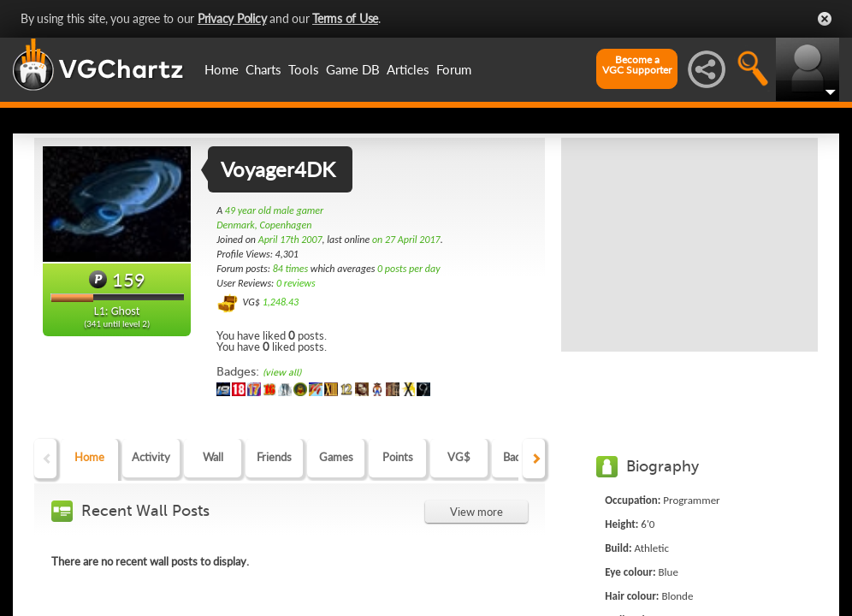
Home (222, 69)
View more (476, 512)
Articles (408, 69)
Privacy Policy (232, 18)
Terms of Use (345, 18)
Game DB (353, 69)
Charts (263, 69)
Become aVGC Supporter (637, 65)
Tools (304, 69)
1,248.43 (281, 302)
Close (825, 19)
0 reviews (296, 283)
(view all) (282, 373)
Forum (454, 69)
